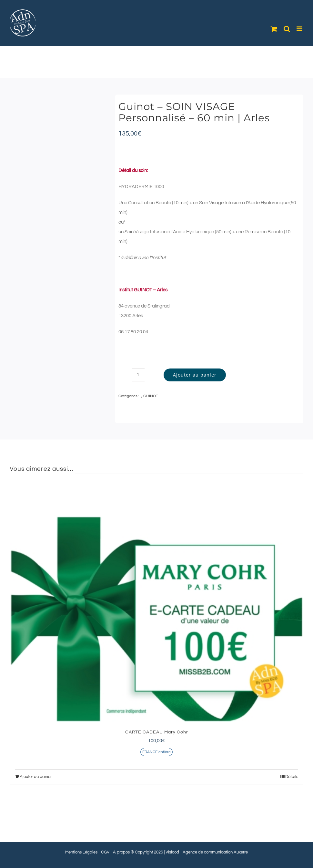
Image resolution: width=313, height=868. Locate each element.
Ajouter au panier (195, 375)
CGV (105, 852)
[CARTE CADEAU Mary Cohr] (156, 619)
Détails (292, 777)
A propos (121, 852)
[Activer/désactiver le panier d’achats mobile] (274, 29)
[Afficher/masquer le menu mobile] (300, 29)
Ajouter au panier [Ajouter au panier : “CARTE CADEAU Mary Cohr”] (36, 777)
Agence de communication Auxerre (215, 852)
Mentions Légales (81, 852)
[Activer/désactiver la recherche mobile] (287, 29)
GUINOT (151, 396)
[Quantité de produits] (138, 375)
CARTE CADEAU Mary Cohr (157, 732)
